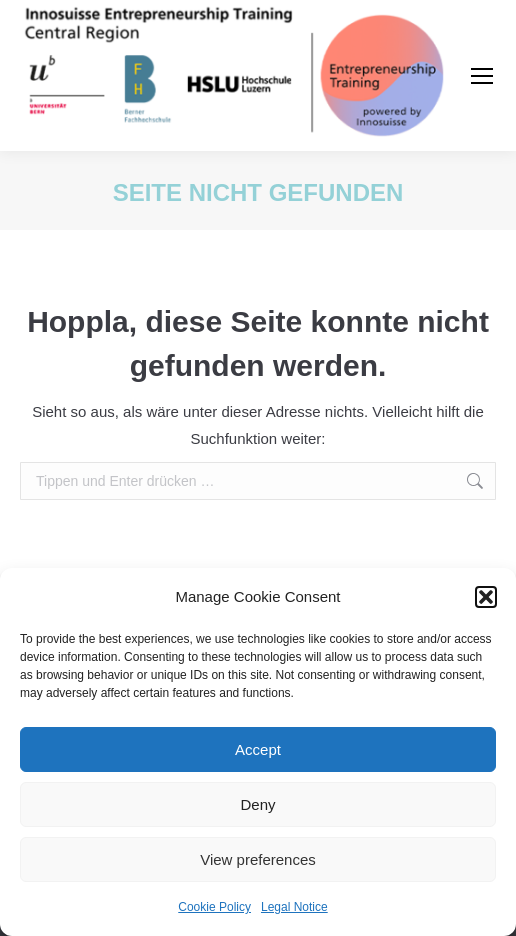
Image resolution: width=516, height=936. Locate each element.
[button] (486, 597)
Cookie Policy (214, 907)
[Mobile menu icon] (482, 76)
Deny (257, 804)
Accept (258, 749)
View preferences (258, 859)
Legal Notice (294, 907)
